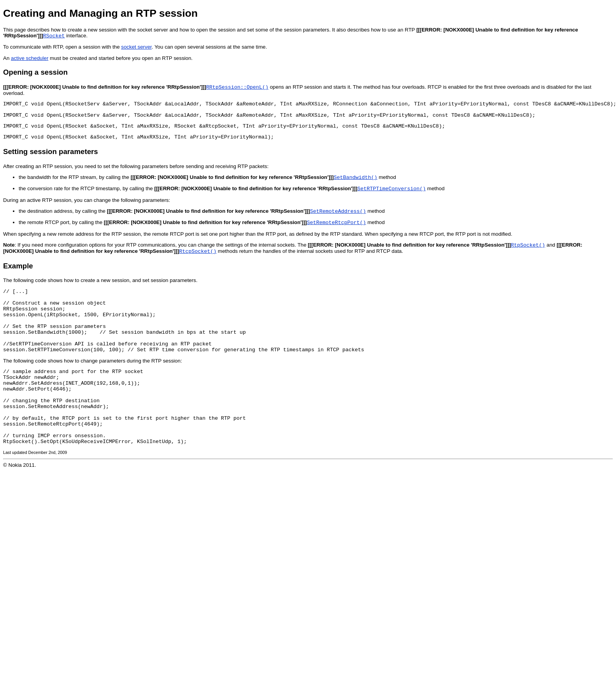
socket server (136, 48)
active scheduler (30, 59)
